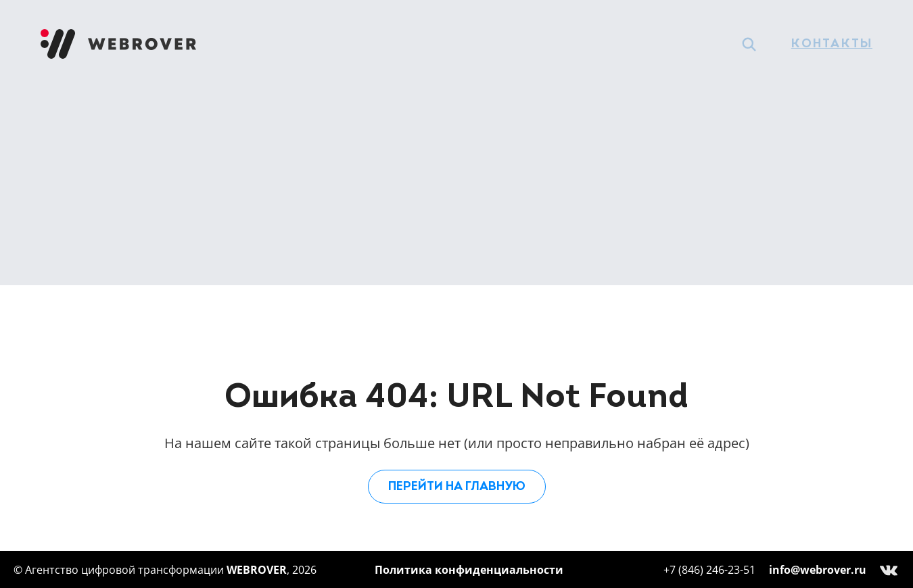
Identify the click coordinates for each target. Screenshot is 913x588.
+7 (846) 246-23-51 (709, 570)
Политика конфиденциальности (469, 570)
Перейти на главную (457, 487)
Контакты (832, 44)
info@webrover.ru (818, 570)
